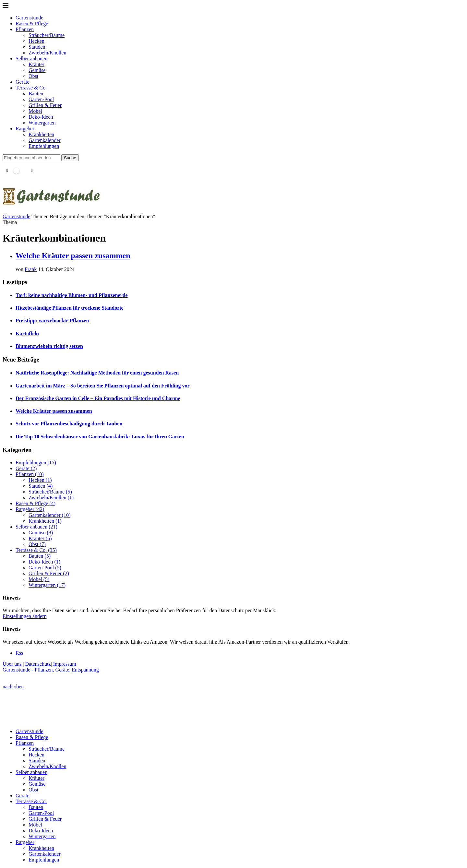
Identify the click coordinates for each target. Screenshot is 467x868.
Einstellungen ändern (25, 616)
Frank (31, 269)
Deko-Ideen (41, 117)
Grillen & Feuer (45, 105)
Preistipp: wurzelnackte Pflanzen (52, 321)
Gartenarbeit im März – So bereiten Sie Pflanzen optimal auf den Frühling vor (103, 386)
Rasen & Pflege (32, 24)
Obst (33, 76)
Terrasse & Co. (31, 88)
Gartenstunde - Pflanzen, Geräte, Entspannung (51, 670)
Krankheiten (41, 134)
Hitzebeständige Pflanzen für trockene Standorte (70, 308)
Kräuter (36, 64)
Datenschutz (38, 664)
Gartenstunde (29, 18)
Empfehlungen (44, 146)
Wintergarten (42, 123)
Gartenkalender (45, 140)
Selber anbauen (31, 59)
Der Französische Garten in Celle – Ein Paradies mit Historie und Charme (98, 398)
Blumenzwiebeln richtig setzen (49, 346)
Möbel (35, 111)
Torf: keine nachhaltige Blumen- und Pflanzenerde (72, 295)
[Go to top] (13, 687)
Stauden (37, 47)
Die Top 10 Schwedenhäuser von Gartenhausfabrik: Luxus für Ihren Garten (100, 437)
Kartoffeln (27, 333)
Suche (70, 158)
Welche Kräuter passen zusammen (73, 256)
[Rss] (19, 653)
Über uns (12, 664)
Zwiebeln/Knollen (47, 53)
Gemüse (37, 70)
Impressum (65, 664)
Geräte (23, 82)
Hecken (36, 41)
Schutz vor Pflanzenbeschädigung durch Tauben (69, 424)
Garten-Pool (41, 99)
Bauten (36, 94)
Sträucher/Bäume (47, 35)
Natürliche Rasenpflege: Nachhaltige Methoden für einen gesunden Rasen (97, 373)
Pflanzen (25, 29)
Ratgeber (25, 129)
